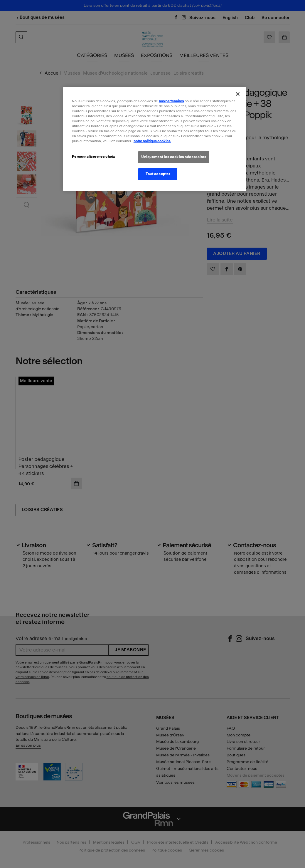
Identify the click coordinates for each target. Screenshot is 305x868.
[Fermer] (238, 94)
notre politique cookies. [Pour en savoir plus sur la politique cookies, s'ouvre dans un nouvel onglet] (152, 141)
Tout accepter (158, 174)
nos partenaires (171, 101)
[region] (155, 139)
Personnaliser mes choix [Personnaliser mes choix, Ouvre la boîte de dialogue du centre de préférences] (93, 157)
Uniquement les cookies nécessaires (174, 157)
